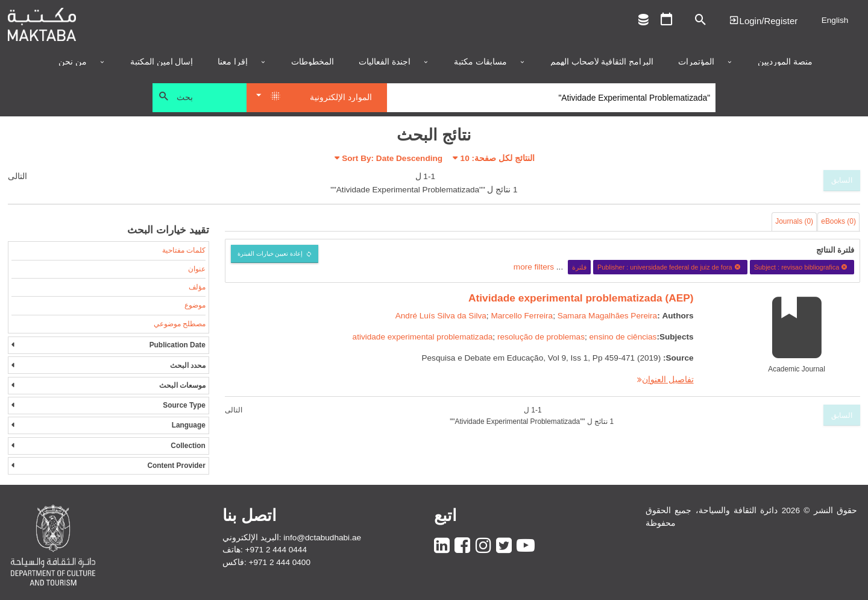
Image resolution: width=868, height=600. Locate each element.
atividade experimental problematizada (423, 337)
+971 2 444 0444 (276, 550)
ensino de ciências (623, 337)
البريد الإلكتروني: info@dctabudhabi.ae (292, 538)
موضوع (195, 305)
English (835, 20)
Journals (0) (794, 221)
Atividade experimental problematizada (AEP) (581, 298)
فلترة (579, 267)
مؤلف (197, 287)
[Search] (551, 98)
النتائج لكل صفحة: (498, 158)
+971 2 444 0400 (280, 562)
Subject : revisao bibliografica (802, 267)
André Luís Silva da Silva (441, 316)
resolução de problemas (541, 337)
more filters (534, 267)
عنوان (197, 269)
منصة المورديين (785, 62)
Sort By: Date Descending (392, 158)
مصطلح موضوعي (180, 324)
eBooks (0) (838, 221)
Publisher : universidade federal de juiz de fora (670, 267)
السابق (842, 180)
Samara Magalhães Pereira (607, 316)
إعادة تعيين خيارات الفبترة (270, 254)
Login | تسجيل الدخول (763, 20)
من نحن (73, 62)
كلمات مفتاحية (184, 250)
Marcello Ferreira (522, 316)
